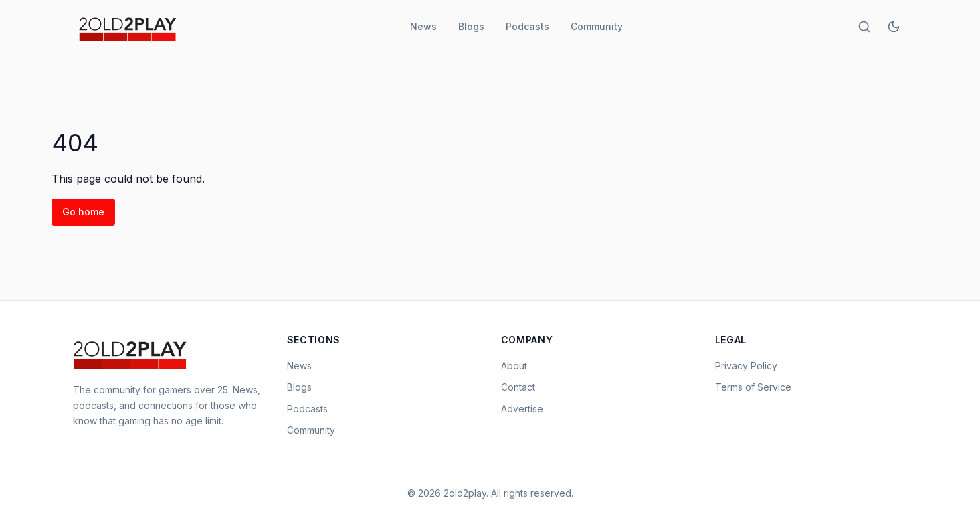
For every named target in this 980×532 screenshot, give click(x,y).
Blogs (471, 26)
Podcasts (527, 26)
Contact (518, 387)
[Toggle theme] (894, 27)
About (514, 366)
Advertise (522, 409)
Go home (83, 212)
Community (597, 26)
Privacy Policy (746, 366)
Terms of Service (753, 387)
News (423, 26)
